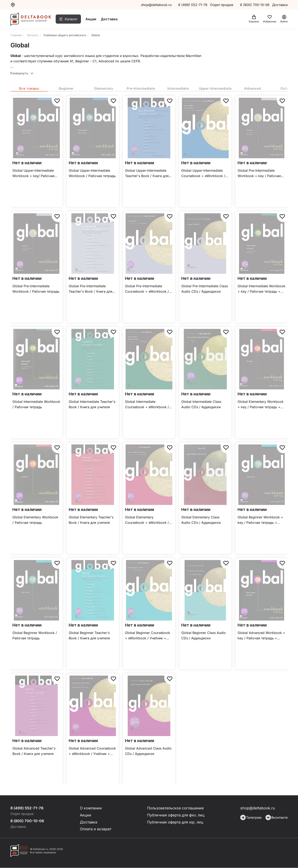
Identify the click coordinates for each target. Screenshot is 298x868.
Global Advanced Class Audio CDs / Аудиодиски (148, 751)
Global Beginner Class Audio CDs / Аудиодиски (204, 635)
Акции (91, 19)
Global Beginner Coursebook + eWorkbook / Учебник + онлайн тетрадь (148, 636)
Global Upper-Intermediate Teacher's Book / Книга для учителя (147, 173)
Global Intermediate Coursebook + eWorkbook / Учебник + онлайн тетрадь (147, 405)
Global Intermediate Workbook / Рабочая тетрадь (36, 404)
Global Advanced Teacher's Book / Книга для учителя (34, 751)
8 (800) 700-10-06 (255, 5)
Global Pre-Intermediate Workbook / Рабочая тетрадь (36, 289)
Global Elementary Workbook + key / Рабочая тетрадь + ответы (261, 405)
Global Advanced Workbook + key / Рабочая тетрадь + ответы (261, 636)
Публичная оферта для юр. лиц (175, 822)
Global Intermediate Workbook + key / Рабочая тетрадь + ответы (261, 289)
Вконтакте (277, 817)
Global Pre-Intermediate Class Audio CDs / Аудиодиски (205, 289)
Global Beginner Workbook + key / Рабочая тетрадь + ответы (260, 520)
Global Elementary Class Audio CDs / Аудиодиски (201, 520)
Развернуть (19, 73)
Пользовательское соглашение (176, 808)
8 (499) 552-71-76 (193, 5)
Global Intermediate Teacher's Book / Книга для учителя (92, 404)
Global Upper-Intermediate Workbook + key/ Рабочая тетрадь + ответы (33, 173)
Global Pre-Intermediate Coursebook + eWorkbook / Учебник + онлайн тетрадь (147, 289)
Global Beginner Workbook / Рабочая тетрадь (35, 635)
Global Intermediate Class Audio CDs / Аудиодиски (201, 404)
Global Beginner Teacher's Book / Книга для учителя (89, 635)
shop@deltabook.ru (156, 5)
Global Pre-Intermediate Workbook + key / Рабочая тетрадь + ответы (259, 173)
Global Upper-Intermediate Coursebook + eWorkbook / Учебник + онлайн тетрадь (203, 173)
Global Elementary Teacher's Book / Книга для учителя (91, 520)
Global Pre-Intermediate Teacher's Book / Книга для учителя (91, 289)
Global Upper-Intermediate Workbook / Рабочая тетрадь (92, 173)
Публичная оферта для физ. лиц (176, 815)
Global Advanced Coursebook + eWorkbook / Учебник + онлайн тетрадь (92, 751)
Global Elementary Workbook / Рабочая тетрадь (35, 520)
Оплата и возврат (96, 829)
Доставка (110, 19)
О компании (91, 808)
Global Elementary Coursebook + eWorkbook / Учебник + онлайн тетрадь (147, 520)
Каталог (72, 19)
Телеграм (251, 817)
